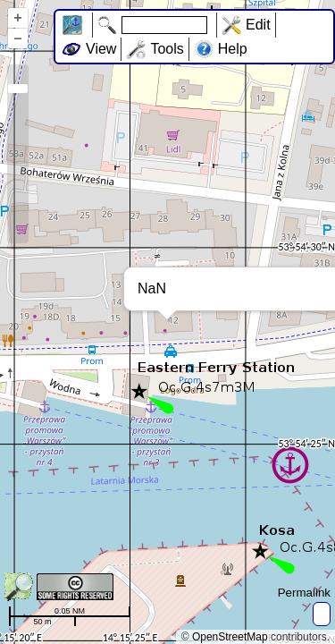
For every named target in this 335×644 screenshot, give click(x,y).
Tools (167, 49)
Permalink (304, 593)
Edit (258, 25)
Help (233, 49)
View (101, 49)
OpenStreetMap (230, 637)
